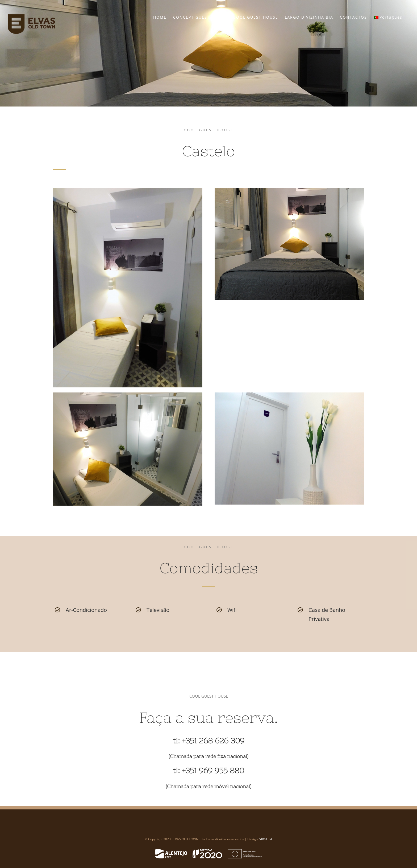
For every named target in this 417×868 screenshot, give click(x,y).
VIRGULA (266, 839)
